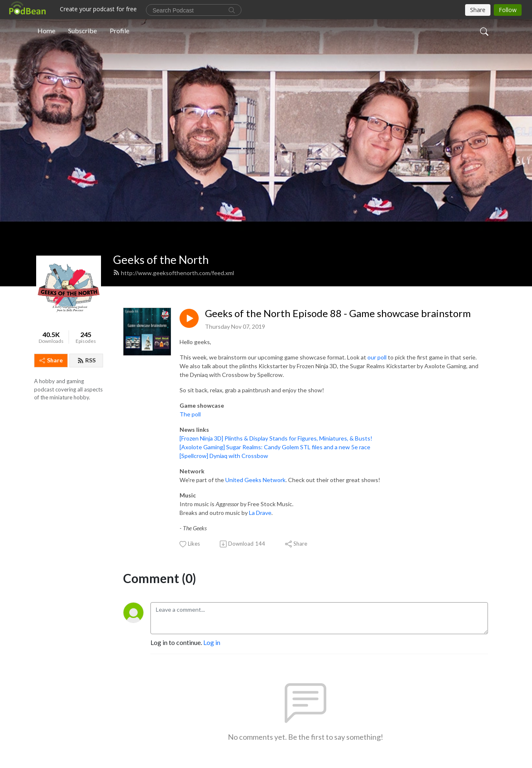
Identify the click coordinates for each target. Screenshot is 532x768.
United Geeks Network (255, 480)
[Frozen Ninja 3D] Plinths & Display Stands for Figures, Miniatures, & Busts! (276, 438)
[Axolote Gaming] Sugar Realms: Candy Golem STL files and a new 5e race (275, 447)
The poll (190, 414)
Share (51, 360)
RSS (86, 360)
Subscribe (83, 31)
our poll (377, 357)
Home (46, 31)
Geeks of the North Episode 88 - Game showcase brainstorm (338, 313)
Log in (212, 642)
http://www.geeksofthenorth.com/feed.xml (174, 273)
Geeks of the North (161, 260)
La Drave (260, 513)
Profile (119, 31)
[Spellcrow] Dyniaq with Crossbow (224, 456)
